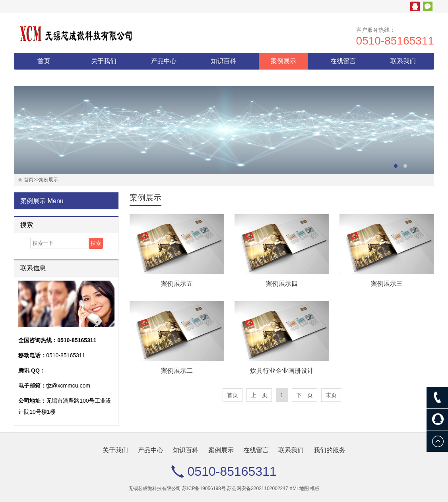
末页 (331, 395)
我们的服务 (44, 78)
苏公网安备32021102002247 (257, 488)
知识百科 (223, 61)
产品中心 (164, 61)
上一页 (259, 395)
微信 (428, 6)
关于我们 (104, 61)
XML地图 (299, 488)
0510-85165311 (395, 41)
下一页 (304, 395)
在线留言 (343, 61)
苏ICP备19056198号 (204, 488)
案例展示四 (282, 284)
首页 (44, 61)
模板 (315, 488)
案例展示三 (387, 284)
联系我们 (403, 61)
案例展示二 (177, 371)
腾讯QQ (415, 6)
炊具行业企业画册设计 (282, 371)
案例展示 (283, 61)
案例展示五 (177, 284)
